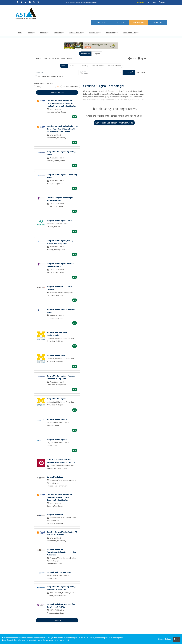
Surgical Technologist (56, 355)
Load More (57, 620)
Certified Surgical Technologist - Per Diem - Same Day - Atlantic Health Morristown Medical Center (62, 129)
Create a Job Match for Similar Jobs (114, 123)
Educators (58, 33)
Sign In (142, 58)
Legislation (94, 33)
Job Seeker (85, 54)
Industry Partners (129, 33)
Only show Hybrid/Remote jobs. (51, 76)
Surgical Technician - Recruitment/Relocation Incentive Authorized (61, 552)
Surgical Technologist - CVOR (59, 220)
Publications (110, 33)
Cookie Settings (165, 639)
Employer (97, 54)
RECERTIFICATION (139, 23)
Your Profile (54, 59)
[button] (141, 72)
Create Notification (70, 87)
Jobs (148, 2)
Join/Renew (101, 23)
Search (162, 2)
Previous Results (57, 92)
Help (132, 58)
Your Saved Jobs (115, 66)
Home (20, 33)
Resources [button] (66, 59)
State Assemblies (76, 33)
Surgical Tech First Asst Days (59, 572)
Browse (72, 66)
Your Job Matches (98, 66)
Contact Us (140, 2)
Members (43, 33)
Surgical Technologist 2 (57, 419)
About (30, 33)
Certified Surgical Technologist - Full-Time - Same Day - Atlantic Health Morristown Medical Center (61, 103)
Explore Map (84, 66)
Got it (176, 639)
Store (154, 2)
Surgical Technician (55, 477)
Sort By (38, 87)
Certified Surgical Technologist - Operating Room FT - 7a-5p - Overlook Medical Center (61, 497)
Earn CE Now (120, 23)
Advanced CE (157, 23)
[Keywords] (57, 72)
